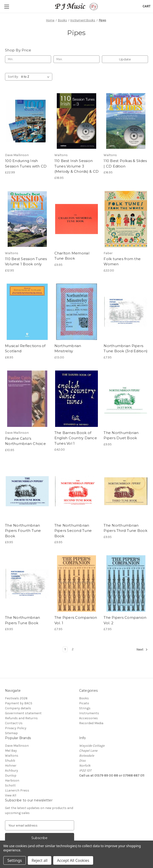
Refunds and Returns (21, 718)
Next (142, 650)
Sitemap (11, 733)
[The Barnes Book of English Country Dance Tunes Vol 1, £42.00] (77, 399)
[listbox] (36, 77)
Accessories (88, 718)
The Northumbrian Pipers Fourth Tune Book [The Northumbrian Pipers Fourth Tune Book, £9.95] (23, 531)
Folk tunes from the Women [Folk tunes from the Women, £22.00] (122, 262)
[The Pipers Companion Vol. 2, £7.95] (126, 583)
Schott (10, 785)
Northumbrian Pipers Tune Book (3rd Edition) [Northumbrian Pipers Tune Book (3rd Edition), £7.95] (126, 348)
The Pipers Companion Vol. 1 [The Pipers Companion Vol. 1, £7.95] (76, 620)
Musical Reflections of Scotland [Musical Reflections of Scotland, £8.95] (25, 348)
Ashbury (12, 771)
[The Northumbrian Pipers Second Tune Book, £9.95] (77, 491)
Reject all (40, 860)
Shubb (10, 761)
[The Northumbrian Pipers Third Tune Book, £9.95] (126, 491)
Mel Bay (11, 751)
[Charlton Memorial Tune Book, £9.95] (77, 219)
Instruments (89, 713)
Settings (15, 860)
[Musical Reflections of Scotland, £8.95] (27, 312)
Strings (85, 708)
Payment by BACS (19, 703)
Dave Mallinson (17, 746)
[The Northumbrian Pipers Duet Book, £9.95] (126, 399)
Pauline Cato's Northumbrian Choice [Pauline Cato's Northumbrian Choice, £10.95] (25, 441)
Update (125, 59)
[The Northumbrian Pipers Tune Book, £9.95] (27, 583)
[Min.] (28, 59)
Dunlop (11, 775)
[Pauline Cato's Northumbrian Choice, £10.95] (27, 399)
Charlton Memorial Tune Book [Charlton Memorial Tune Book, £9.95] (72, 256)
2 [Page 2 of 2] (73, 649)
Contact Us (14, 723)
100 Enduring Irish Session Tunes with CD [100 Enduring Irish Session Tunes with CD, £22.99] (26, 163)
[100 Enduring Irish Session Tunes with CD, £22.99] (27, 121)
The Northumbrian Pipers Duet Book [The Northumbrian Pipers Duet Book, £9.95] (121, 435)
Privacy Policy (16, 728)
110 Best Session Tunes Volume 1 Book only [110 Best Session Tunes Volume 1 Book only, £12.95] (26, 262)
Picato (84, 703)
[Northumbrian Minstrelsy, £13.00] (77, 312)
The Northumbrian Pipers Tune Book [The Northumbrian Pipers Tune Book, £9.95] (22, 620)
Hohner (11, 766)
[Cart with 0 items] (146, 6)
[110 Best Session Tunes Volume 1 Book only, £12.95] (27, 219)
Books (84, 698)
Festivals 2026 (16, 698)
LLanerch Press (17, 790)
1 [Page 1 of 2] (65, 649)
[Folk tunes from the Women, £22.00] (126, 219)
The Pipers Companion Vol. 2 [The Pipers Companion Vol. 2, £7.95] (125, 620)
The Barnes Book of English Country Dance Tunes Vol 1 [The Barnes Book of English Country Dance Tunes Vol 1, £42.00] (76, 438)
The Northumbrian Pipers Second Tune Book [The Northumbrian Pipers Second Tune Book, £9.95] (73, 531)
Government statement (23, 713)
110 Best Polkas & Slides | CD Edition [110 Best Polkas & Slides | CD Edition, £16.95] (125, 163)
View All (11, 795)
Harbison (12, 780)
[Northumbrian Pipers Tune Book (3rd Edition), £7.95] (126, 312)
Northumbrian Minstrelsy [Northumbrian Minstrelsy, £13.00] (68, 348)
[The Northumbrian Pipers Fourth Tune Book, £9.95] (27, 491)
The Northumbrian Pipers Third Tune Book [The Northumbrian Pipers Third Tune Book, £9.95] (125, 528)
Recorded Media (91, 723)
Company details (18, 708)
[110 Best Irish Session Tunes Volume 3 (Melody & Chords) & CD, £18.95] (77, 121)
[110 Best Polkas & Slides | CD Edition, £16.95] (126, 121)
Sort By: (13, 77)
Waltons (12, 756)
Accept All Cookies (73, 860)
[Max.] (76, 59)
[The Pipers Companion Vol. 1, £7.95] (77, 583)
